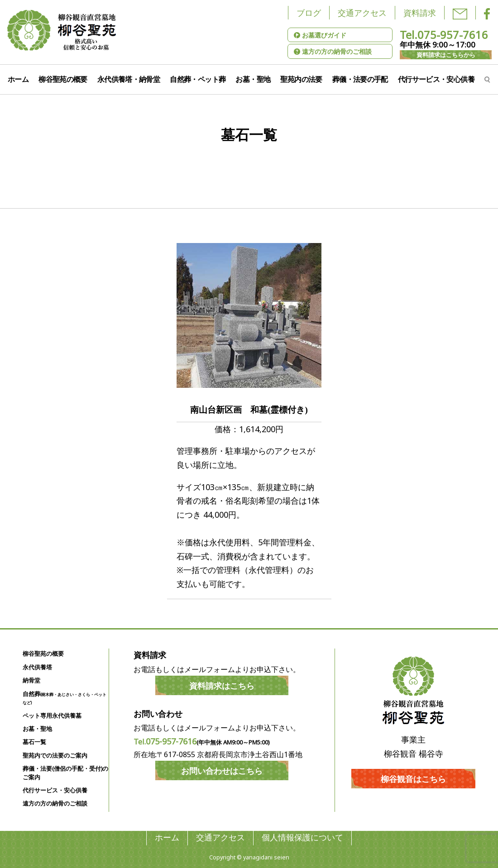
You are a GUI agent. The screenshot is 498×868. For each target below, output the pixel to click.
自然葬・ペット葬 (198, 79)
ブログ (309, 13)
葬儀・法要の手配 (360, 79)
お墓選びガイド (320, 35)
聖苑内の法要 (301, 79)
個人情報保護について (302, 838)
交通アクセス (362, 13)
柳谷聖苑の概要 (63, 79)
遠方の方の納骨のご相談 (333, 51)
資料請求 (420, 13)
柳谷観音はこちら (413, 779)
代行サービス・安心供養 (436, 79)
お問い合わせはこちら (222, 771)
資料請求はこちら (222, 686)
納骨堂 (31, 680)
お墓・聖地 (253, 79)
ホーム (18, 79)
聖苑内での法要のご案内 (55, 756)
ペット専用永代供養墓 (52, 716)
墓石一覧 (34, 742)
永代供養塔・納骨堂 (129, 79)
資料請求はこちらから (446, 55)
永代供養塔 (37, 667)
